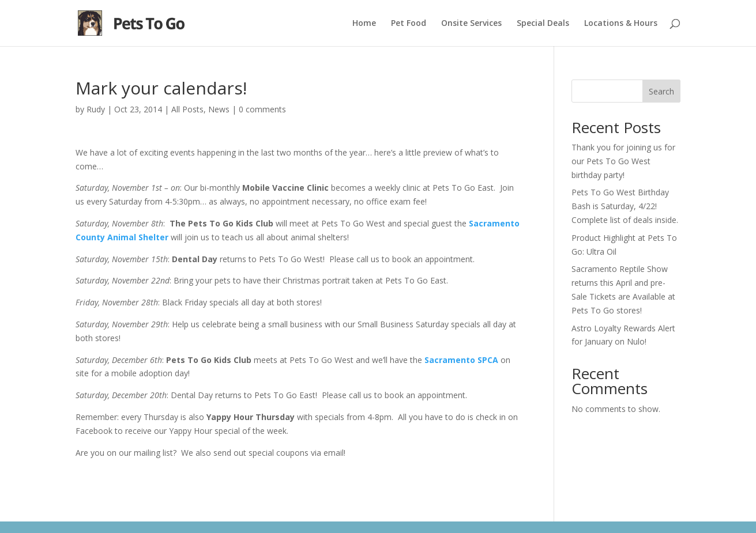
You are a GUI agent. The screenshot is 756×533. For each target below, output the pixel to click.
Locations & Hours (621, 24)
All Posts (187, 109)
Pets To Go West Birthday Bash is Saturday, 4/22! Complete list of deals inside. (625, 206)
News (219, 109)
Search (661, 91)
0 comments (262, 109)
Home (364, 24)
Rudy (96, 109)
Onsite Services (471, 24)
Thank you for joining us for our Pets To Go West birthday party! (623, 161)
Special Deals (543, 24)
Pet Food (409, 24)
